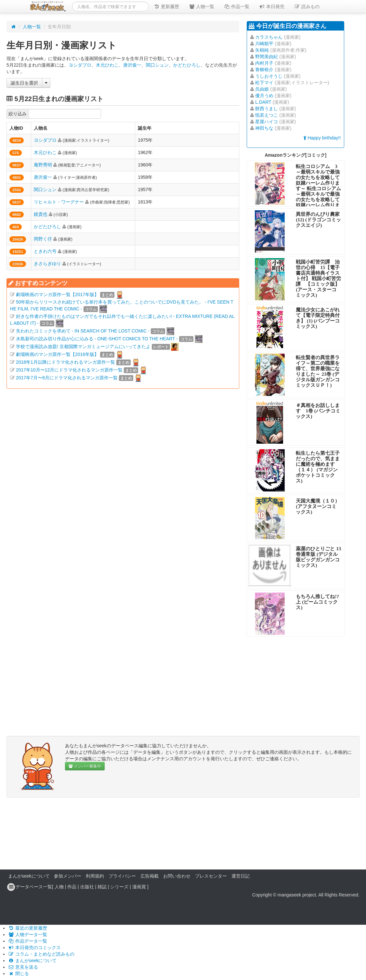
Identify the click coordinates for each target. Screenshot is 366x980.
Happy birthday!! (322, 138)
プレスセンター (211, 876)
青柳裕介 (264, 70)
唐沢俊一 (132, 65)
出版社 (87, 887)
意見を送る (23, 967)
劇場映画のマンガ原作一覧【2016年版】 (57, 354)
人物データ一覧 (28, 934)
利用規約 (95, 876)
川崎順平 (264, 44)
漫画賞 (139, 887)
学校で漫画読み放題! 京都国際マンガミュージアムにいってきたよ (83, 346)
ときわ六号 (45, 251)
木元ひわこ (107, 65)
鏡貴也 (41, 214)
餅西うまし (267, 109)
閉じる (19, 973)
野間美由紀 (267, 57)
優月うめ (264, 96)
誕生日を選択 (24, 83)
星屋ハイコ (267, 122)
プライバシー (122, 876)
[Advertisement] (123, 460)
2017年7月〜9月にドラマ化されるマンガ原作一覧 (67, 378)
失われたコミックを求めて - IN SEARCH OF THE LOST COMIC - (83, 331)
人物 (59, 887)
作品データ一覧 (28, 941)
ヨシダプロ (80, 65)
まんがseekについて (29, 876)
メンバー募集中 (85, 766)
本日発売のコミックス (34, 947)
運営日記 (241, 876)
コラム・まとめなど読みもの (41, 954)
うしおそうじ (269, 76)
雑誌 (102, 887)
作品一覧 (237, 7)
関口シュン (157, 65)
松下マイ (264, 83)
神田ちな (264, 128)
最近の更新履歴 (28, 928)
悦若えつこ (267, 115)
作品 (72, 887)
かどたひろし (187, 65)
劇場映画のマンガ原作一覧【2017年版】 (57, 294)
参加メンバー (68, 876)
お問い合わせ (177, 876)
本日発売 (272, 7)
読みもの (307, 7)
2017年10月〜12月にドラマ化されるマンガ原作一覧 (69, 370)
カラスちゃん (269, 37)
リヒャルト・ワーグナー (59, 202)
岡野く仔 (43, 239)
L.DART (263, 102)
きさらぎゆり (47, 264)
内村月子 (264, 63)
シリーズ (119, 887)
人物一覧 (202, 7)
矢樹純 (262, 50)
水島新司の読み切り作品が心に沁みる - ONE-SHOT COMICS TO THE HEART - (97, 339)
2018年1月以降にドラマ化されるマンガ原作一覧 (65, 362)
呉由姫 (262, 89)
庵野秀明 (43, 165)
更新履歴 (166, 7)
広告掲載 (150, 876)
